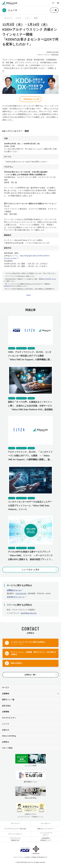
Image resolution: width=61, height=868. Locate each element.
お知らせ (5, 730)
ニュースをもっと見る (30, 570)
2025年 (36, 18)
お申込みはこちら (30, 99)
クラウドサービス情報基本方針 (15, 839)
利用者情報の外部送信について (46, 839)
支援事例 (5, 694)
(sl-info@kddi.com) (49, 279)
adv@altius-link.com (29, 613)
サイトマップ (15, 823)
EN (53, 3)
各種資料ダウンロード (16, 597)
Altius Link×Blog (9, 736)
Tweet (28, 295)
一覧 (55, 10)
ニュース (5, 724)
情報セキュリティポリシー (46, 829)
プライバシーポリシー (15, 834)
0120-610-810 (21, 593)
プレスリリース (8, 18)
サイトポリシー (46, 823)
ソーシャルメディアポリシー (46, 834)
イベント (27, 18)
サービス (19, 18)
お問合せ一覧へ (31, 675)
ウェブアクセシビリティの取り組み (15, 829)
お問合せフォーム (14, 590)
